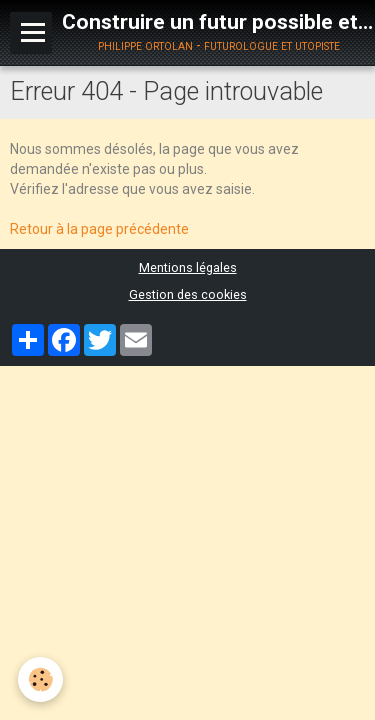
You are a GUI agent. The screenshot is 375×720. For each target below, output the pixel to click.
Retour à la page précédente (99, 229)
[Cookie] (40, 679)
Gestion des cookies (188, 294)
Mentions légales (188, 267)
